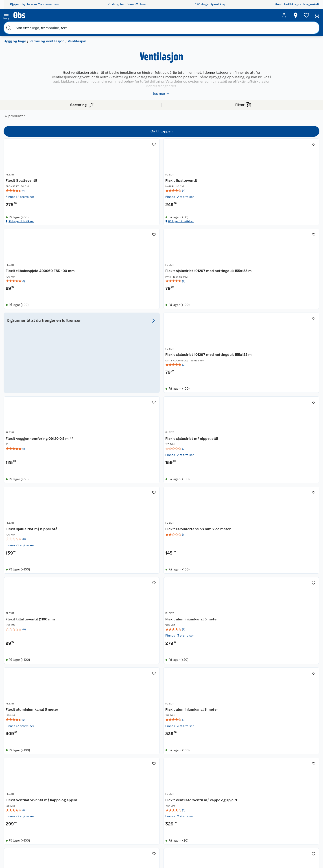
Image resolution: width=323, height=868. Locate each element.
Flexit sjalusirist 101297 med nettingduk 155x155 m (288, 193)
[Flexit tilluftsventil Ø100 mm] (228, 419)
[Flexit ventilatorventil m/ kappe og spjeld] (228, 538)
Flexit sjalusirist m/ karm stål (225, 661)
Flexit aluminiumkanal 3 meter (284, 425)
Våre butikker (28, 783)
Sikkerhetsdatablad (32, 812)
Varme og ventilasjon (50, 26)
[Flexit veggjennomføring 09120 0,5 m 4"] (228, 301)
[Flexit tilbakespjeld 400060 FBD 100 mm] (228, 185)
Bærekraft (25, 806)
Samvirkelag (27, 818)
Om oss (23, 772)
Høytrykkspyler (193, 803)
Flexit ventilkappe (99, 659)
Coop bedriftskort (113, 806)
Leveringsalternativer (74, 806)
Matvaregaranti (111, 795)
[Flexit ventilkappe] (108, 654)
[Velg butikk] (236, 15)
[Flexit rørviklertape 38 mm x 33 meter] (168, 419)
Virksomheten (28, 823)
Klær (185, 809)
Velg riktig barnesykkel (157, 787)
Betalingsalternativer (74, 800)
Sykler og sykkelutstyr (198, 792)
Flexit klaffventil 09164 (283, 659)
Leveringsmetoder (291, 797)
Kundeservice (69, 772)
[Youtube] (160, 852)
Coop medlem (110, 777)
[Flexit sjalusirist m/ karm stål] (228, 654)
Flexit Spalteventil (99, 190)
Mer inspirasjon (152, 804)
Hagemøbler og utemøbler (193, 784)
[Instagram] (170, 852)
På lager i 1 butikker (101, 234)
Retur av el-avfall (112, 783)
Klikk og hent (109, 789)
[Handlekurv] (301, 15)
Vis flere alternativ (26, 170)
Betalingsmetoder (236, 797)
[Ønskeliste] (270, 15)
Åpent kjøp (108, 772)
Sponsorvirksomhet (32, 829)
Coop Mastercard (112, 800)
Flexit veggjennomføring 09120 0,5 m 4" (224, 306)
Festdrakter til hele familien (155, 774)
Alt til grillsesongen (155, 782)
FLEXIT (88, 185)
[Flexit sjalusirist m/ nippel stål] (288, 301)
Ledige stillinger (30, 800)
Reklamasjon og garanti (76, 789)
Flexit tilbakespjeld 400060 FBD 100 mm (227, 193)
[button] (198, 723)
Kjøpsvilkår (67, 823)
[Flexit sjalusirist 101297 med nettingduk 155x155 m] (288, 185)
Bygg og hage (18, 26)
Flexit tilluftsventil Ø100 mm (224, 425)
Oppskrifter (149, 793)
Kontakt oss (67, 777)
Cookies (65, 835)
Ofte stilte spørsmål (73, 795)
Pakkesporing (69, 812)
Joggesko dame (193, 820)
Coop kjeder (27, 795)
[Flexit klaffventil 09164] (288, 654)
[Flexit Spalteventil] (108, 185)
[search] (53, 15)
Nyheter (24, 777)
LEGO (186, 798)
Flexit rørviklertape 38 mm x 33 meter (167, 425)
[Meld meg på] (290, 781)
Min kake (106, 812)
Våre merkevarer (30, 789)
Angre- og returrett (73, 783)
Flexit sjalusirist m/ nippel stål (286, 306)
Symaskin (189, 815)
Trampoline (190, 777)
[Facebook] (149, 852)
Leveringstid (68, 840)
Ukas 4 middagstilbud (157, 799)
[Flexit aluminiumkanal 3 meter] (288, 419)
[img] (108, 201)
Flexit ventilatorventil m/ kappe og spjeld (225, 543)
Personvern (67, 829)
